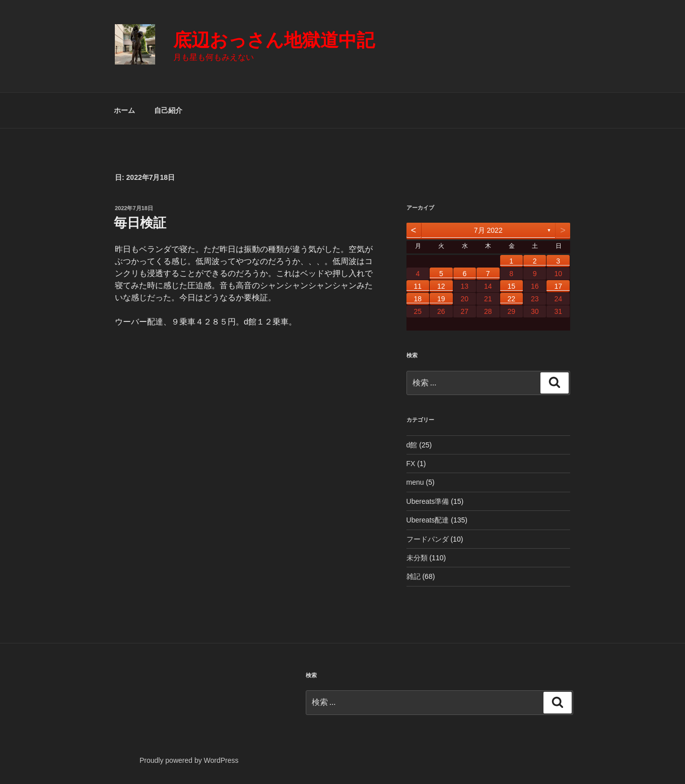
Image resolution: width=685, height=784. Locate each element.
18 (418, 299)
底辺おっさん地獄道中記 (274, 40)
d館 (412, 445)
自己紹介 (168, 110)
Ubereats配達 (428, 520)
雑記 (414, 576)
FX (411, 464)
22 (511, 299)
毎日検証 (140, 223)
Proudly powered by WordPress (189, 760)
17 (558, 286)
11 (418, 286)
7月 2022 (488, 230)
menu (415, 482)
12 (441, 286)
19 (441, 299)
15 (511, 286)
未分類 (417, 558)
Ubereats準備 (428, 501)
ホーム (124, 110)
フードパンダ (428, 539)
